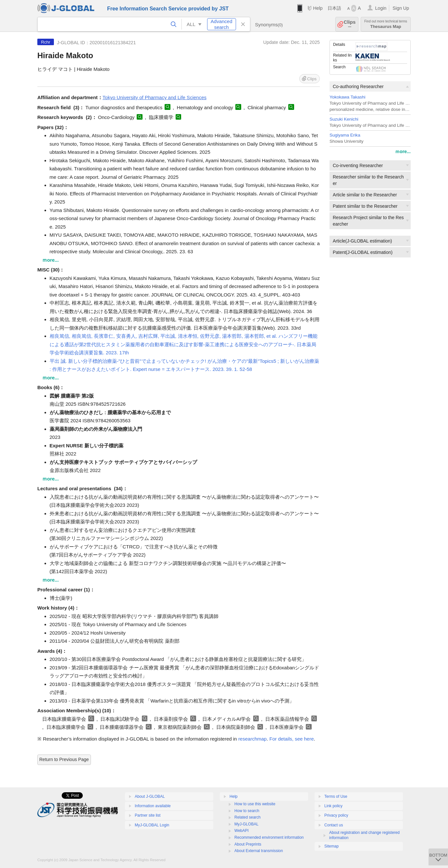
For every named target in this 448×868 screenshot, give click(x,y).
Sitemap (331, 846)
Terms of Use (336, 796)
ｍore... (403, 151)
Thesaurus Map (386, 24)
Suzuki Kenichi (344, 119)
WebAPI (242, 831)
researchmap (253, 739)
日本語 (334, 8)
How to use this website (255, 804)
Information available (153, 806)
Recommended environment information (269, 837)
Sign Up (401, 8)
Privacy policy (336, 815)
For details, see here (292, 739)
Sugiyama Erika (345, 135)
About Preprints (248, 844)
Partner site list (148, 815)
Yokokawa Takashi (347, 97)
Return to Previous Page (64, 759)
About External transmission (259, 851)
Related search (248, 817)
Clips (350, 24)
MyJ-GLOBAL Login (152, 825)
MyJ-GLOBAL (246, 824)
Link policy (333, 806)
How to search (247, 811)
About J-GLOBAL (150, 796)
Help (318, 8)
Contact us (334, 825)
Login (381, 8)
